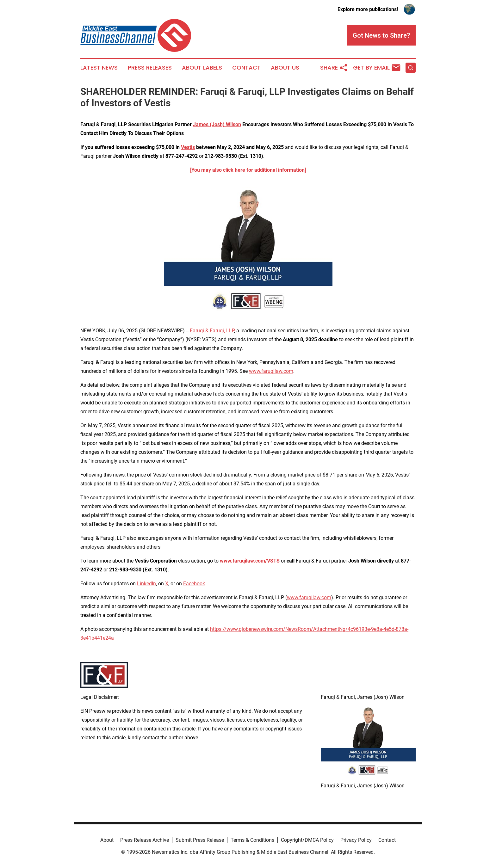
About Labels (202, 68)
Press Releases (150, 68)
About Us (285, 68)
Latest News (99, 68)
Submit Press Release (200, 840)
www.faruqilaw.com (271, 371)
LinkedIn (146, 584)
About (107, 840)
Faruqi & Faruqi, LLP (212, 331)
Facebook (194, 584)
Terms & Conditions (252, 840)
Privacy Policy (356, 840)
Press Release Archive (145, 840)
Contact (246, 68)
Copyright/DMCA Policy (307, 840)
